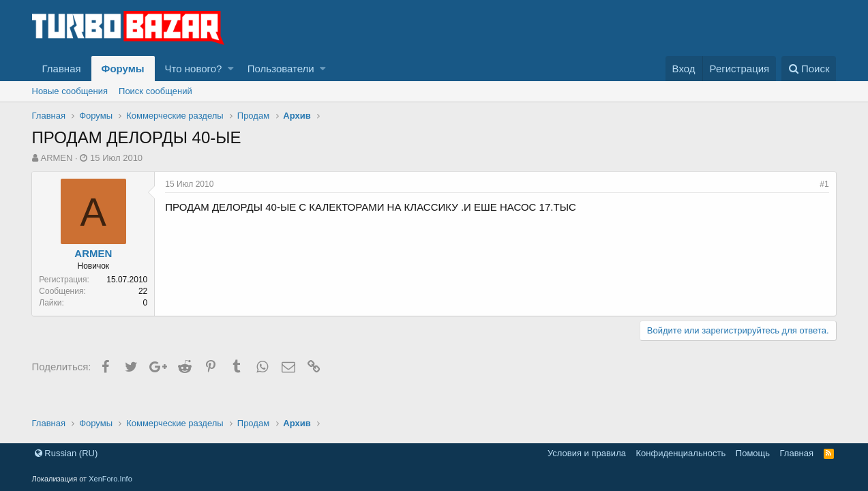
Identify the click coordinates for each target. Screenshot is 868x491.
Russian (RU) (66, 453)
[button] (231, 69)
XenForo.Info (110, 479)
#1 (824, 184)
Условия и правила (587, 453)
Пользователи (281, 69)
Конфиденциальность (680, 453)
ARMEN (56, 158)
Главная (62, 69)
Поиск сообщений (155, 91)
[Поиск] (809, 69)
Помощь (753, 453)
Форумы (123, 69)
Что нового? (194, 69)
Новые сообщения (70, 91)
